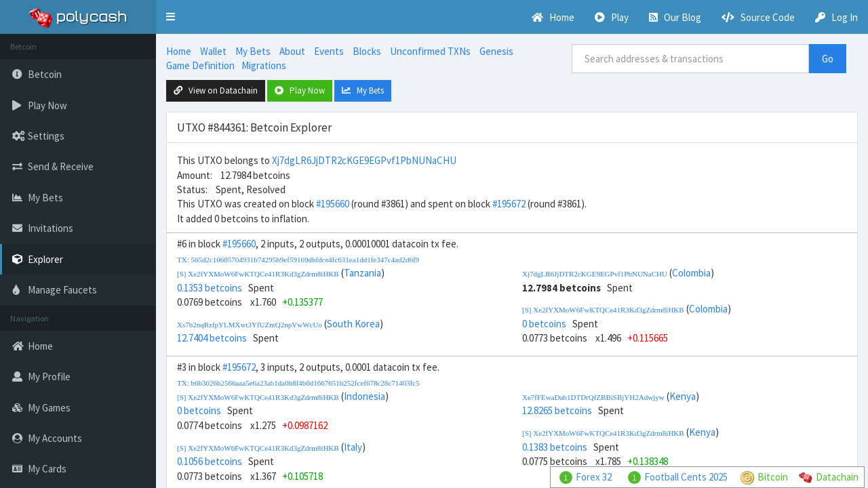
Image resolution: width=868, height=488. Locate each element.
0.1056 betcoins (210, 461)
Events (329, 51)
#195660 (333, 204)
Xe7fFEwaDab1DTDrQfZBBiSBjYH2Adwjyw (593, 397)
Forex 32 (594, 477)
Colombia (691, 273)
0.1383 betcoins (555, 447)
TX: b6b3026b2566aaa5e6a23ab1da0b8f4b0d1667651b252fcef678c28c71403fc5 (298, 383)
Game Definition (200, 65)
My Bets (253, 51)
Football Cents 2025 (686, 477)
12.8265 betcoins (557, 410)
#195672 (509, 204)
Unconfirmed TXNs (430, 51)
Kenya (683, 396)
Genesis (496, 51)
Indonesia (364, 396)
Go (828, 59)
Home (179, 51)
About (292, 51)
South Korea (353, 324)
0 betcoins (544, 324)
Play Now (300, 90)
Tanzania (362, 273)
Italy (353, 447)
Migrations (264, 65)
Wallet (213, 51)
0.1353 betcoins (210, 288)
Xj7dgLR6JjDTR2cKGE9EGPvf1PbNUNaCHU (364, 160)
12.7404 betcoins (212, 338)
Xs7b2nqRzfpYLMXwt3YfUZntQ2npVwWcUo (250, 325)
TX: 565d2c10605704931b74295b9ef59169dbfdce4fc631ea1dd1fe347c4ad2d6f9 (298, 260)
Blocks (367, 51)
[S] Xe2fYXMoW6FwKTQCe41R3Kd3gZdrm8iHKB (258, 274)
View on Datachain (216, 90)
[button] (171, 17)
